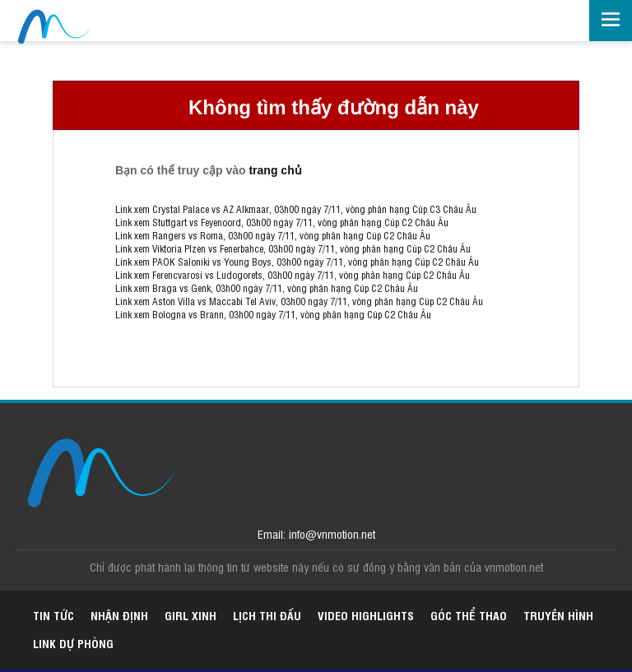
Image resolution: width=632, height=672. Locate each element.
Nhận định (119, 615)
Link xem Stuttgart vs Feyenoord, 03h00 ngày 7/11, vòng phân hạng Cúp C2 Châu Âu (282, 222)
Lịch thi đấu (267, 615)
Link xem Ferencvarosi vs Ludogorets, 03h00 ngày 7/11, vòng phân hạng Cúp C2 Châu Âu (293, 275)
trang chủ (275, 170)
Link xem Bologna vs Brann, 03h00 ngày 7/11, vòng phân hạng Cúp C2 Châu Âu (273, 314)
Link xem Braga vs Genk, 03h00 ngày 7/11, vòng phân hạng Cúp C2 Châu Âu (267, 288)
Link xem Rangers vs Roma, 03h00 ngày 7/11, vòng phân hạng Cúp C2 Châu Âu (273, 235)
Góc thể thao (469, 615)
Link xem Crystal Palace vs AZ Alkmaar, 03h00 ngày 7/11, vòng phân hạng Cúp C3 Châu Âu (296, 209)
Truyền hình (558, 615)
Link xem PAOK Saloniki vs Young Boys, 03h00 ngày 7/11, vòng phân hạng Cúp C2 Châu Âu (297, 262)
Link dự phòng (73, 643)
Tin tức (53, 615)
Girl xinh (191, 615)
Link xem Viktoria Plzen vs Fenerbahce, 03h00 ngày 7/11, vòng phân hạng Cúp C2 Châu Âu (293, 248)
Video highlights (366, 615)
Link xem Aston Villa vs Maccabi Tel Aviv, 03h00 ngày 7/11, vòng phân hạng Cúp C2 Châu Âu (299, 301)
